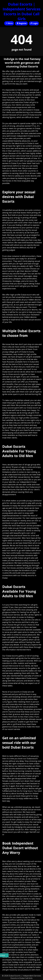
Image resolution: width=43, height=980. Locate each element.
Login (34, 23)
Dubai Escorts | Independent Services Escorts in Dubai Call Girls (22, 11)
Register (21, 23)
